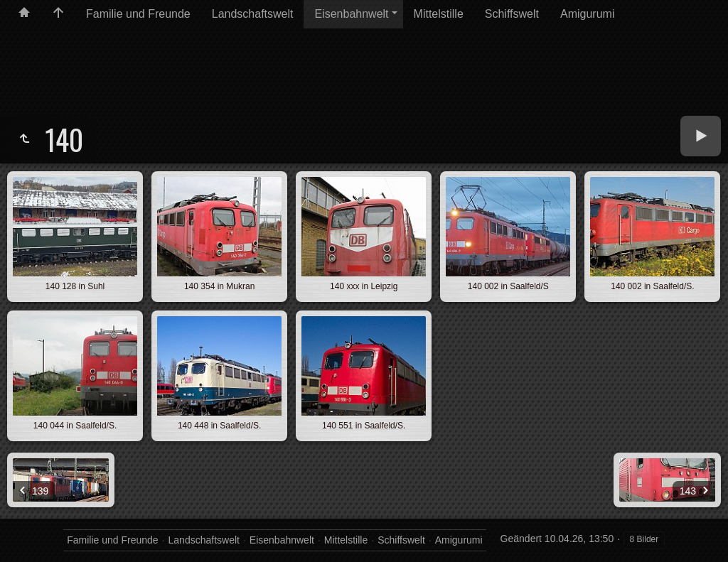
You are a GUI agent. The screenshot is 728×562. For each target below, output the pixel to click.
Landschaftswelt (253, 14)
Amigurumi (587, 14)
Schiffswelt (512, 14)
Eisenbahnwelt (351, 14)
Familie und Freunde (138, 14)
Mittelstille (439, 14)
